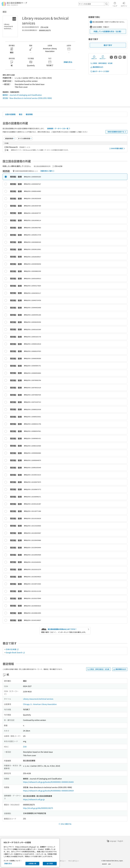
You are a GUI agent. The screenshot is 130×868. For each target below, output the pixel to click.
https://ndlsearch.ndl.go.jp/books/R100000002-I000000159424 (48, 791)
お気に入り (94, 57)
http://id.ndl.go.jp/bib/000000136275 (38, 808)
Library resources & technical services (38, 699)
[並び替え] (10, 138)
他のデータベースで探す (100, 71)
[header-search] (94, 4)
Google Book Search (15, 652)
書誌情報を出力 (97, 67)
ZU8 (25, 747)
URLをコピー (103, 57)
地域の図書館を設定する (117, 132)
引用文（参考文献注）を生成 (101, 63)
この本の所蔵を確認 (117, 148)
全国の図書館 (10, 114)
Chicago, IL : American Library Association (40, 704)
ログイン (124, 4)
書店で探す (108, 45)
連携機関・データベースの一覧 (59, 128)
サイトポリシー (74, 861)
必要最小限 (32, 863)
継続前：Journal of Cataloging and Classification (22, 95)
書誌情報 (29, 114)
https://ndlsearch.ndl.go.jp (34, 799)
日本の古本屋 (12, 649)
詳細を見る (68, 62)
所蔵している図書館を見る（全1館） (108, 31)
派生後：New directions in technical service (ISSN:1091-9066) (27, 98)
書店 (21, 114)
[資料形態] (25, 138)
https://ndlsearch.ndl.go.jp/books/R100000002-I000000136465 (48, 782)
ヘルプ (115, 4)
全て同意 (50, 863)
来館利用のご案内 (48, 171)
